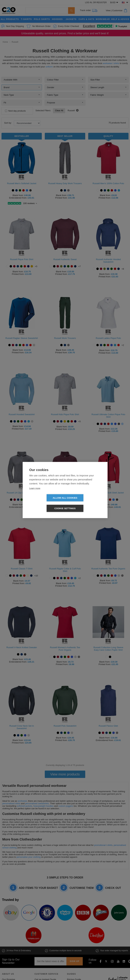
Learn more (35, 494)
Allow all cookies (46, 503)
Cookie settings (84, 503)
